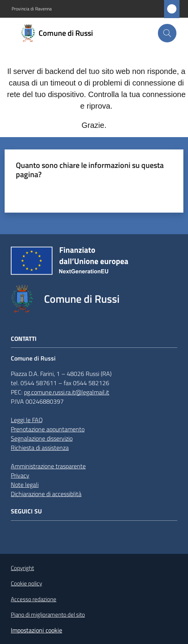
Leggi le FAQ (27, 420)
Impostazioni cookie (36, 630)
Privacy (20, 475)
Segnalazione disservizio (42, 438)
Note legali (25, 485)
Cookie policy (26, 583)
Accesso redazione (34, 599)
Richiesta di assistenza (40, 448)
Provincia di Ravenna (32, 9)
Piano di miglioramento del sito (48, 615)
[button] (167, 33)
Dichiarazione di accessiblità (46, 494)
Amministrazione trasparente (48, 466)
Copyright (22, 568)
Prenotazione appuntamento (48, 429)
